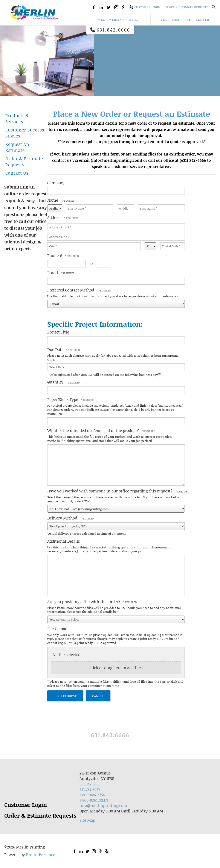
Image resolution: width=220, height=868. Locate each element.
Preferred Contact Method (71, 290)
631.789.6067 (90, 789)
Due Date (56, 349)
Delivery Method (63, 518)
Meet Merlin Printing (119, 20)
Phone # (55, 255)
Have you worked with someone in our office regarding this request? (110, 491)
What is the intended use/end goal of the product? (94, 430)
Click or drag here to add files (116, 668)
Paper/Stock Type (63, 399)
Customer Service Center (185, 20)
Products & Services (17, 118)
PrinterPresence (40, 854)
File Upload (57, 629)
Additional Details (64, 541)
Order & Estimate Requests (187, 7)
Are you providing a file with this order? (84, 602)
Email (53, 273)
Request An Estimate (17, 147)
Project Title (58, 332)
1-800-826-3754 (92, 795)
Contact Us (17, 173)
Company (56, 183)
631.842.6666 (113, 30)
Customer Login (147, 7)
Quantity (56, 382)
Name (53, 200)
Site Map (87, 820)
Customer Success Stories (25, 133)
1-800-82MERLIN (94, 800)
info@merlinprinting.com (103, 805)
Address (55, 217)
